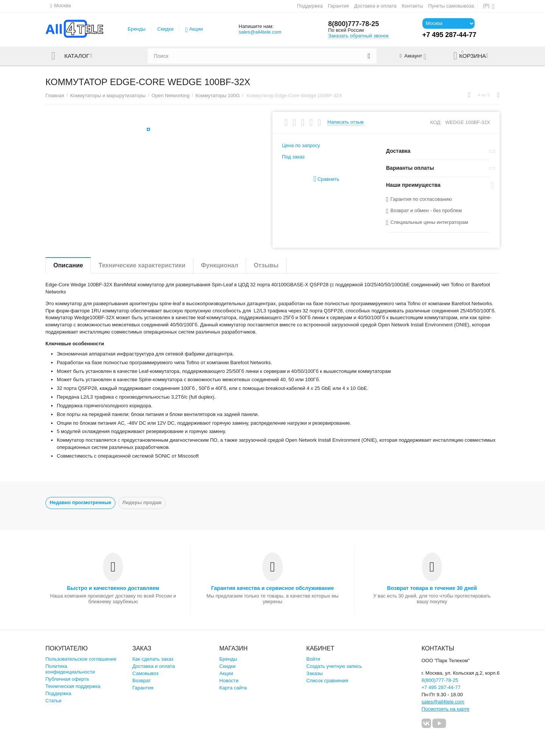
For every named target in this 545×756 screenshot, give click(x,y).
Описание (68, 265)
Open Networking (171, 95)
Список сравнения (327, 681)
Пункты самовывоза (451, 6)
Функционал (220, 265)
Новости (229, 681)
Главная (55, 95)
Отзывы (266, 265)
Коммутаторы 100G (217, 95)
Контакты (412, 6)
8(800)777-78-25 (353, 24)
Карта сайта (233, 688)
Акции (196, 29)
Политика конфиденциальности (70, 669)
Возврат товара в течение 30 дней (432, 588)
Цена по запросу (301, 145)
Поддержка (310, 6)
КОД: (436, 122)
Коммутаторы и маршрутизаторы (108, 95)
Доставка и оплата (375, 6)
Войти (313, 659)
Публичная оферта (67, 679)
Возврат (142, 681)
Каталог (77, 56)
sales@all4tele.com (260, 32)
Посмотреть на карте (446, 709)
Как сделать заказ (153, 659)
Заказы (315, 673)
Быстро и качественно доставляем (113, 588)
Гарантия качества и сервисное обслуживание (272, 588)
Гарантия (338, 6)
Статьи (53, 701)
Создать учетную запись (334, 666)
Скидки (166, 29)
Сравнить (326, 179)
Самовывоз (146, 673)
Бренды (136, 29)
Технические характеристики (142, 265)
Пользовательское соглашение (81, 659)
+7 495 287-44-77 (441, 687)
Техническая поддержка (73, 686)
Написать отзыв (346, 122)
